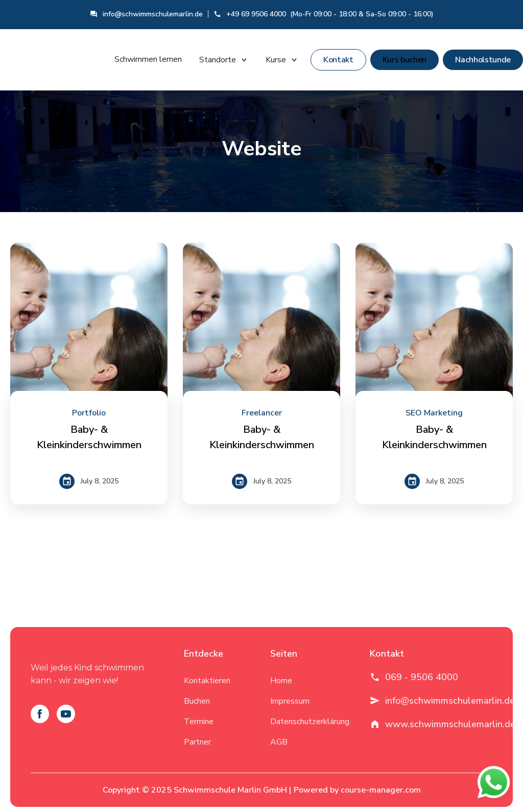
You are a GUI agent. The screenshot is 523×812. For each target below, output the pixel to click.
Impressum (290, 701)
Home (281, 681)
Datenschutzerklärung (310, 722)
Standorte (224, 60)
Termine (199, 722)
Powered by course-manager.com (357, 790)
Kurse (282, 60)
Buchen (197, 701)
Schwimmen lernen (148, 59)
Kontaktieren (207, 681)
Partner (197, 742)
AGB (279, 742)
